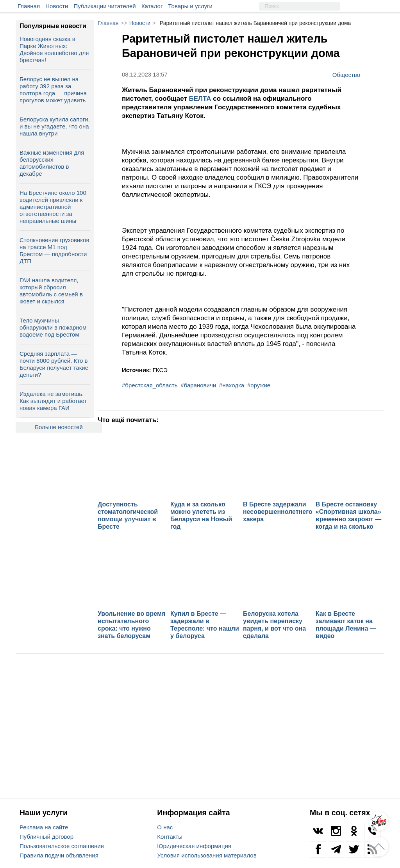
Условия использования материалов (207, 855)
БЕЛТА (201, 99)
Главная (29, 6)
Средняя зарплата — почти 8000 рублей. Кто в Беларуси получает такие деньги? (54, 364)
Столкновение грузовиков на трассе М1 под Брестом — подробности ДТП (54, 250)
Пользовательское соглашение (62, 846)
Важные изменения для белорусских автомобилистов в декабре (52, 163)
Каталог (152, 6)
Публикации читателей (105, 6)
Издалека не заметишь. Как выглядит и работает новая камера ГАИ (53, 401)
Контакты (170, 837)
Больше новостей (59, 427)
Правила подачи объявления (59, 855)
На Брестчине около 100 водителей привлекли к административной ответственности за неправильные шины (53, 207)
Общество (346, 75)
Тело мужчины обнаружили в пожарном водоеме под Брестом (53, 327)
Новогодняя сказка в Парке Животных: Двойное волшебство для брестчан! (54, 49)
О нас (165, 827)
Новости (57, 6)
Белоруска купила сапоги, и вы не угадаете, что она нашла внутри (55, 126)
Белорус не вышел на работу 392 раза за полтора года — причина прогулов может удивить (53, 90)
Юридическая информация (194, 846)
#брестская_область (150, 385)
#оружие (259, 385)
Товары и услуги (190, 6)
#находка (232, 385)
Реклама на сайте (44, 827)
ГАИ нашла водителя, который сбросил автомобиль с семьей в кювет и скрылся (51, 291)
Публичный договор (46, 837)
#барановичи (198, 385)
